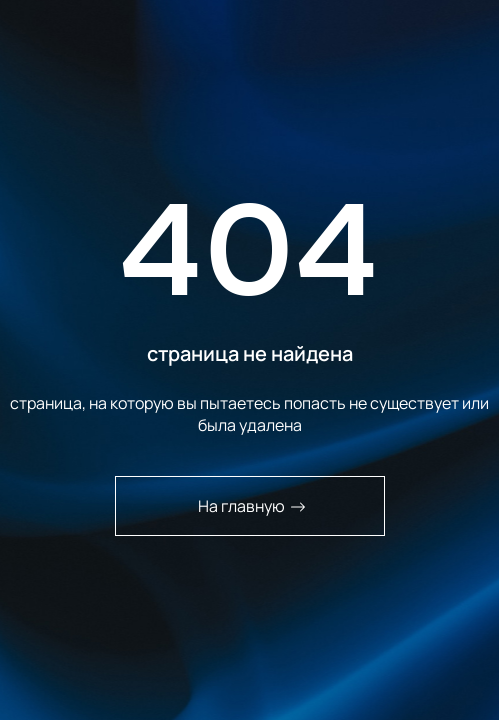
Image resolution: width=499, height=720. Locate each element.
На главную (252, 506)
